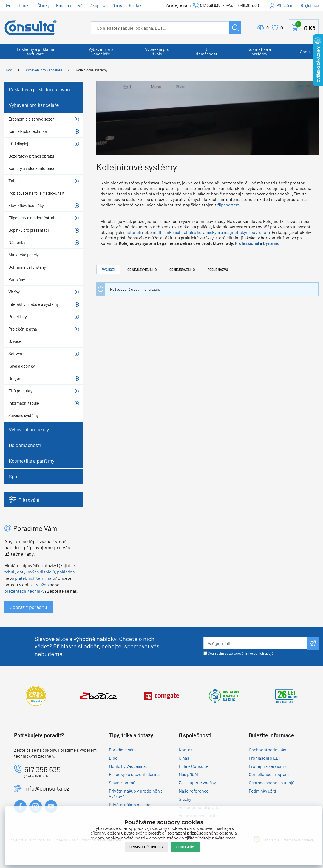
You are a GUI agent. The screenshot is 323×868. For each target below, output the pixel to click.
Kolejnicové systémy (92, 70)
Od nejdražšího (182, 270)
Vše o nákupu (90, 5)
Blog (113, 758)
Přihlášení (285, 5)
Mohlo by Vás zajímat (128, 766)
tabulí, (10, 572)
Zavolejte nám (179, 5)
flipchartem (229, 205)
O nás (117, 5)
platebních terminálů (35, 578)
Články (43, 5)
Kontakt (136, 5)
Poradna (64, 5)
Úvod (8, 70)
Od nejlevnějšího (142, 270)
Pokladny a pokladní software (35, 51)
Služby (185, 799)
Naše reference (194, 791)
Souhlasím (185, 847)
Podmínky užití (262, 791)
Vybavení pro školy (157, 51)
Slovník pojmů (122, 782)
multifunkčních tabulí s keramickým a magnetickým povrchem (211, 232)
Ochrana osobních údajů (272, 782)
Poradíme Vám (122, 750)
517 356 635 (210, 5)
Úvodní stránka (18, 5)
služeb (42, 585)
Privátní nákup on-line (130, 804)
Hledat (235, 28)
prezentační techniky (24, 591)
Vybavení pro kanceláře (101, 51)
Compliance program (269, 774)
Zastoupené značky (197, 782)
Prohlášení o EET (265, 758)
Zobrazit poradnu (29, 607)
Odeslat (313, 643)
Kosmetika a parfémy (259, 51)
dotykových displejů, (37, 572)
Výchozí (108, 270)
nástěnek (132, 232)
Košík (305, 27)
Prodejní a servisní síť (269, 766)
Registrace (310, 5)
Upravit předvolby (147, 847)
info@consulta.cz (47, 788)
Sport (305, 51)
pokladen (66, 572)
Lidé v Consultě (194, 766)
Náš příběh (189, 774)
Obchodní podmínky (267, 750)
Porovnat (267, 28)
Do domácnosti (207, 51)
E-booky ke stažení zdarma (134, 774)
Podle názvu (218, 270)
